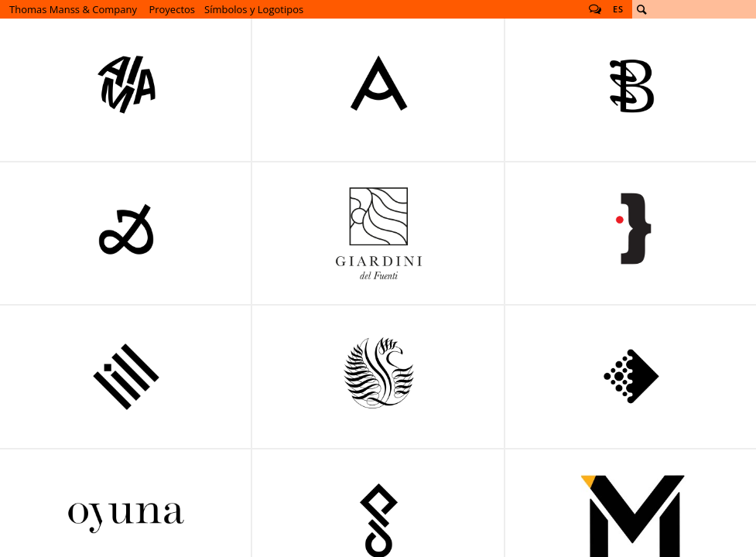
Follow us (595, 9)
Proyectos (172, 9)
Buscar (641, 9)
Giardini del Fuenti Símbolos (378, 234)
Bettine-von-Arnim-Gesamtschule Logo (378, 90)
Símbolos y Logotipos (254, 9)
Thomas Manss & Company (73, 9)
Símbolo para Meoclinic (378, 377)
